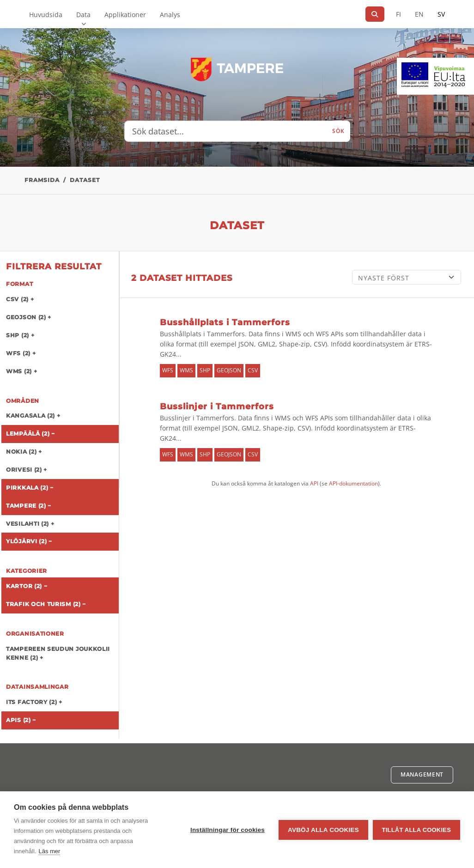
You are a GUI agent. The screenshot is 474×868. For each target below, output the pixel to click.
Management (422, 774)
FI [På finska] (398, 14)
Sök (338, 131)
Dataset (85, 180)
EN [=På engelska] (419, 14)
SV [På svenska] (441, 14)
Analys (170, 15)
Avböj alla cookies (323, 830)
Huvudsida (46, 15)
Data (83, 15)
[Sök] (375, 14)
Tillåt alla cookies (416, 830)
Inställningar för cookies (228, 830)
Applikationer (125, 15)
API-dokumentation (353, 483)
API (314, 483)
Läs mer (49, 851)
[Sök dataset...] (226, 131)
